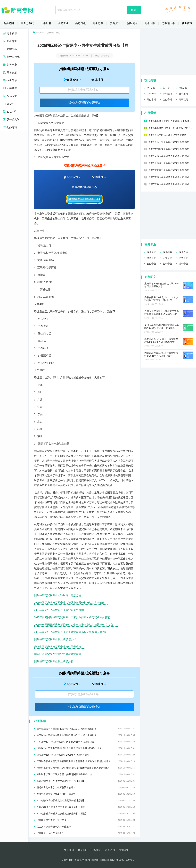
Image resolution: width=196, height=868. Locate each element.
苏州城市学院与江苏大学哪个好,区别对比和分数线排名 (86, 774)
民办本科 (151, 100)
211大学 (9, 112)
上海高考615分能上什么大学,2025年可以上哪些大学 (86, 755)
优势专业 (50, 33)
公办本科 (183, 94)
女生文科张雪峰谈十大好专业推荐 (86, 827)
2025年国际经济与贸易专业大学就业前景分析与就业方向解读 (69, 603)
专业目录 (151, 252)
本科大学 (151, 94)
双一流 (166, 88)
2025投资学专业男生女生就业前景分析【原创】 (86, 781)
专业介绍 (183, 252)
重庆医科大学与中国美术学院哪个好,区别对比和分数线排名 (86, 735)
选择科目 (97, 80)
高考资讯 (81, 23)
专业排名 (167, 252)
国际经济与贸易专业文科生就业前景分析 (58, 595)
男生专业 (183, 258)
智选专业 (10, 96)
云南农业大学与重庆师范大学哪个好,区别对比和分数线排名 (86, 729)
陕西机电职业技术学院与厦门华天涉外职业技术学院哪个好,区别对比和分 (86, 768)
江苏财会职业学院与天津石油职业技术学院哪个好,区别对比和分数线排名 (86, 761)
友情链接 (124, 850)
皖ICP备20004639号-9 (122, 860)
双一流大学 (11, 119)
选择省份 (72, 80)
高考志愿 (98, 23)
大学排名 (46, 23)
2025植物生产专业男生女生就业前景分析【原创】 (86, 807)
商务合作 (110, 850)
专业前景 (167, 258)
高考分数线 (27, 23)
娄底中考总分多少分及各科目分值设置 (86, 794)
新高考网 (9, 23)
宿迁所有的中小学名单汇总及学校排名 (86, 787)
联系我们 (83, 850)
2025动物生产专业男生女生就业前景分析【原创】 (86, 814)
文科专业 (167, 264)
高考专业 (63, 23)
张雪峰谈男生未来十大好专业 (86, 820)
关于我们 (69, 850)
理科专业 (183, 264)
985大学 (9, 104)
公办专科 (10, 127)
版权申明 (96, 850)
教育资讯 (115, 23)
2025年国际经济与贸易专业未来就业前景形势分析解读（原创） (71, 632)
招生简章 (132, 23)
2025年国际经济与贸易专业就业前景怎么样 (59, 610)
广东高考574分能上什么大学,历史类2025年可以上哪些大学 (86, 742)
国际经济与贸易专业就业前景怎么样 (55, 639)
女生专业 (151, 264)
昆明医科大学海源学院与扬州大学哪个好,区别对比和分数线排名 (86, 748)
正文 (58, 33)
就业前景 (187, 23)
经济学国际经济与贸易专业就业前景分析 (58, 647)
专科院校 (167, 94)
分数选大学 (168, 23)
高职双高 (183, 100)
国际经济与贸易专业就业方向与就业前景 (58, 654)
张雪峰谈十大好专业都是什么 (86, 833)
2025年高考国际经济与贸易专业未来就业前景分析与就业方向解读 (72, 617)
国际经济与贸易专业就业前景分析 (54, 661)
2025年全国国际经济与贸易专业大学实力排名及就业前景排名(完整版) (74, 625)
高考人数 (150, 23)
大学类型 (10, 88)
